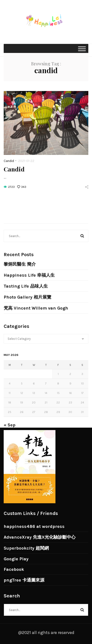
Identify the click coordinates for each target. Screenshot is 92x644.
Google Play (16, 559)
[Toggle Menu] (82, 49)
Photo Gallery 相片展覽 (27, 297)
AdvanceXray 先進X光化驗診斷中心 (40, 537)
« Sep (10, 425)
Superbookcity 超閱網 (26, 548)
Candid (9, 161)
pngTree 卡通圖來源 (24, 580)
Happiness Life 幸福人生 (29, 275)
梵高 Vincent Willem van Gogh (36, 308)
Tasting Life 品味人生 (26, 286)
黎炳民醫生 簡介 (20, 264)
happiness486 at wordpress (34, 526)
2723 (11, 187)
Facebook (14, 569)
